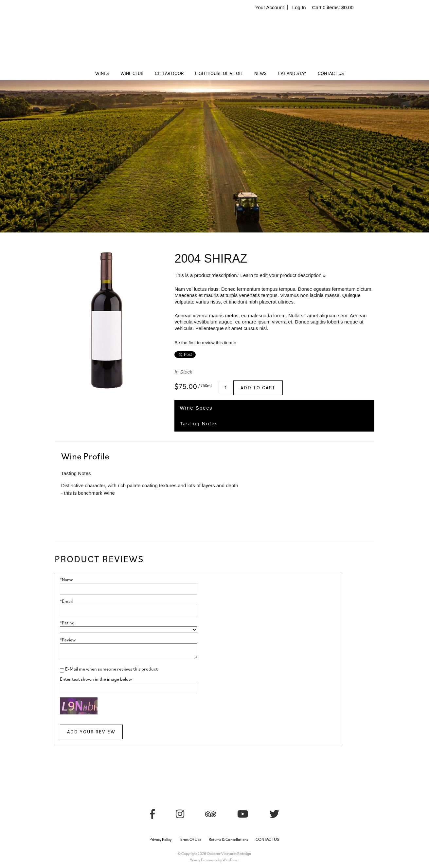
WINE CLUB (132, 73)
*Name (67, 580)
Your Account (270, 7)
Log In (299, 7)
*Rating (67, 623)
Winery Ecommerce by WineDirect (214, 860)
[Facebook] (152, 814)
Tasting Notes (199, 424)
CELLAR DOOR (169, 73)
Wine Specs (196, 408)
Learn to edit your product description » (283, 275)
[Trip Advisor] (211, 814)
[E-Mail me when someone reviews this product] (62, 670)
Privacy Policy (161, 840)
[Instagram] (180, 814)
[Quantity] (225, 388)
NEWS (260, 73)
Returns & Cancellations (228, 840)
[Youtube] (243, 814)
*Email (66, 601)
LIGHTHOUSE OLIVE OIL (219, 73)
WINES (102, 73)
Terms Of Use (190, 840)
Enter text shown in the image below (96, 679)
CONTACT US (331, 73)
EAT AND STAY (292, 73)
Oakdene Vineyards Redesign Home (214, 41)
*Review (68, 640)
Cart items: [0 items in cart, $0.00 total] (333, 7)
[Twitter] (274, 814)
